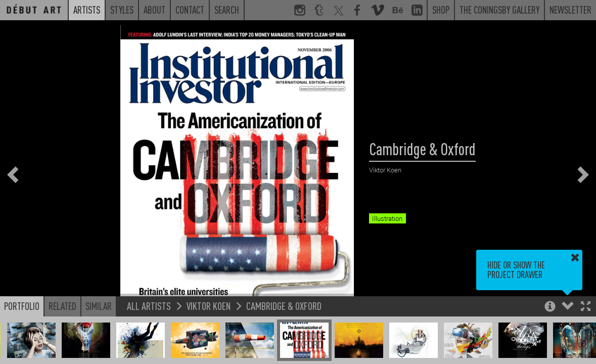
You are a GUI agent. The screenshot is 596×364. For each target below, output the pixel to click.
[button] (586, 307)
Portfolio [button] (22, 306)
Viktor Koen (209, 306)
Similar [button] (99, 306)
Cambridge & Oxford (284, 306)
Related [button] (62, 306)
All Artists (149, 306)
